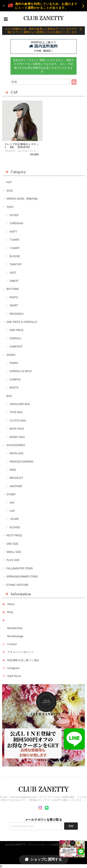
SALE (10, 191)
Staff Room (14, 676)
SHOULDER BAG (20, 404)
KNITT (13, 232)
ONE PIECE (17, 330)
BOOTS (14, 388)
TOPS (10, 207)
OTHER (11, 494)
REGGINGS (17, 314)
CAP (12, 511)
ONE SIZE (12, 544)
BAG (9, 396)
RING (13, 470)
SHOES (11, 355)
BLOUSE (15, 256)
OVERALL (15, 338)
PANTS (14, 297)
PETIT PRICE (14, 536)
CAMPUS (15, 380)
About (11, 604)
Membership (15, 628)
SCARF (14, 519)
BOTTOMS (13, 289)
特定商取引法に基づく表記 (23, 660)
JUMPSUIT (16, 347)
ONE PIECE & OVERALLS (22, 322)
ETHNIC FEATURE (17, 585)
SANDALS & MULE (21, 371)
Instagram (13, 668)
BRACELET (16, 478)
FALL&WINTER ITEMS (20, 568)
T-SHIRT (15, 240)
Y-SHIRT (15, 248)
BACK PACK (17, 429)
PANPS (14, 363)
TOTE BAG (16, 412)
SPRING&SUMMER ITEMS (22, 577)
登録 (71, 826)
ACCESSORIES (16, 445)
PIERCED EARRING (21, 462)
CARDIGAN (16, 223)
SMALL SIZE (14, 552)
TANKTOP (16, 264)
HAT (12, 503)
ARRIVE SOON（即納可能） (23, 199)
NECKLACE (17, 453)
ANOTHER (16, 486)
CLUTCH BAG (18, 421)
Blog (10, 612)
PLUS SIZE (13, 560)
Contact (12, 644)
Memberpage (15, 636)
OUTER (14, 215)
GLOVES (15, 527)
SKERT (14, 306)
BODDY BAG (17, 437)
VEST (13, 273)
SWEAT (14, 281)
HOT (9, 182)
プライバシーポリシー (21, 652)
